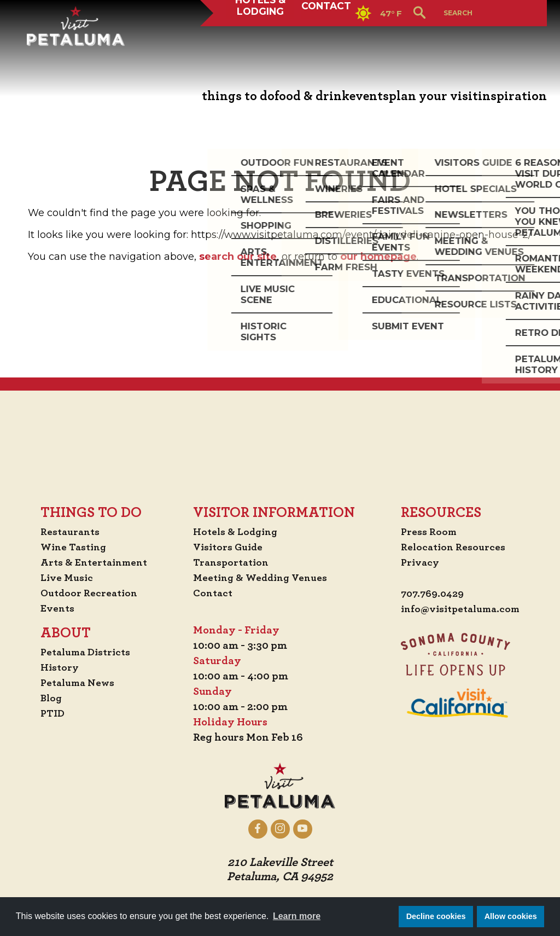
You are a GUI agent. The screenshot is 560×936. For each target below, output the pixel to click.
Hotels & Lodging (258, 40)
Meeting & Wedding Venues (263, 578)
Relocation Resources (450, 547)
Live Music (65, 578)
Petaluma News (77, 683)
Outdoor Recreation (89, 593)
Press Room (425, 532)
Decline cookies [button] (436, 916)
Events (55, 608)
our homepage (378, 257)
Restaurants (69, 532)
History (58, 667)
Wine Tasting (73, 547)
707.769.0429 (430, 594)
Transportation (233, 562)
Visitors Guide (230, 547)
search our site (238, 257)
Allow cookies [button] (511, 916)
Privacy (416, 562)
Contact (328, 40)
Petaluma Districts (86, 652)
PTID (50, 713)
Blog (49, 698)
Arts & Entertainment (95, 562)
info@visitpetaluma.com (459, 609)
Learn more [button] (297, 916)
